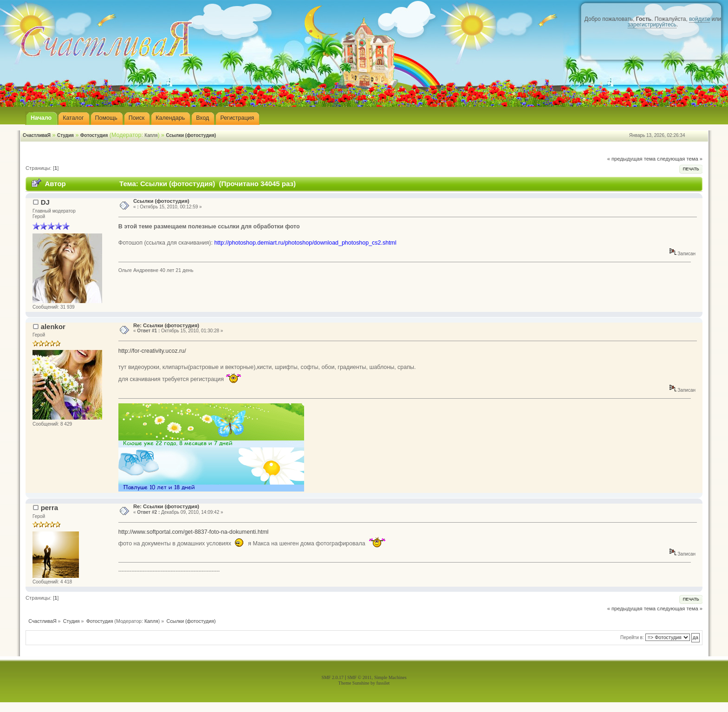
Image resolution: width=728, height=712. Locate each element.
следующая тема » (680, 159)
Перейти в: (632, 638)
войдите (699, 19)
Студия (65, 135)
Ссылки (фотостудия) (191, 135)
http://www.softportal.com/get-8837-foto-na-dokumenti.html (194, 532)
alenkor (53, 327)
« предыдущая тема (631, 159)
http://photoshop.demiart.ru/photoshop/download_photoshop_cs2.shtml (305, 243)
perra (49, 508)
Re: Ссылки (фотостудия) (166, 325)
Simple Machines (390, 677)
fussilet (383, 683)
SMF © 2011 (359, 677)
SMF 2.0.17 (332, 677)
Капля (151, 135)
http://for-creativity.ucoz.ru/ (152, 351)
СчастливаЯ (37, 135)
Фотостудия (94, 135)
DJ (45, 202)
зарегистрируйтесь (652, 25)
